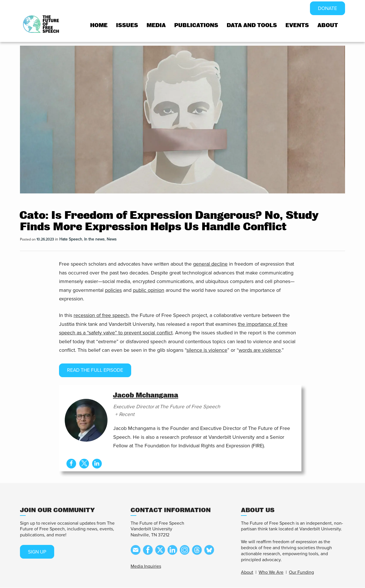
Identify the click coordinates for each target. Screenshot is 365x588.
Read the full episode (97, 370)
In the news (94, 239)
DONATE (327, 9)
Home (99, 26)
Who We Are (271, 573)
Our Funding (301, 573)
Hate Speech (71, 239)
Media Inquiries (146, 566)
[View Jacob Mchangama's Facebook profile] (71, 464)
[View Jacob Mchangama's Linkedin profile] (97, 464)
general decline (210, 264)
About (328, 26)
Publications (196, 26)
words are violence (260, 350)
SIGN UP (38, 552)
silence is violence (207, 350)
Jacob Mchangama (146, 395)
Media (156, 26)
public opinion (149, 290)
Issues (127, 26)
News (112, 239)
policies (113, 290)
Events (297, 26)
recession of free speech (101, 315)
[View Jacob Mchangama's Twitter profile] (84, 464)
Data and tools (252, 26)
